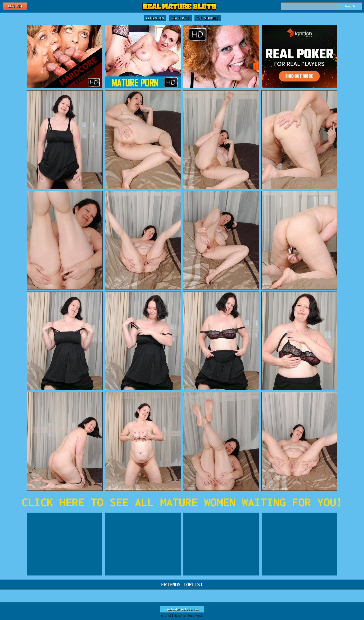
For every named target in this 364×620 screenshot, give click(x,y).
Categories (155, 18)
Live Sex (15, 6)
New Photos (180, 18)
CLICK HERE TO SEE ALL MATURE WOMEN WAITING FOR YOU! (182, 502)
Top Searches (208, 18)
